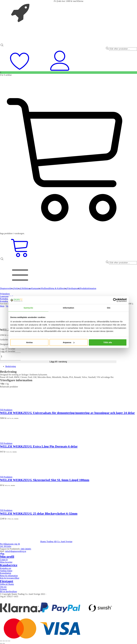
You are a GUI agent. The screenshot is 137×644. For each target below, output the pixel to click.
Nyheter (3, 589)
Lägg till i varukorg (58, 362)
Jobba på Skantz (7, 584)
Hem (2, 306)
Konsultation (6, 573)
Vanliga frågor (6, 571)
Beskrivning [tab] (11, 366)
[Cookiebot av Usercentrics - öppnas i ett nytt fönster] (115, 300)
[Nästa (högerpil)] (4, 643)
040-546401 (26, 549)
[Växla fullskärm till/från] (4, 641)
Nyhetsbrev (5, 294)
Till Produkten (6, 410)
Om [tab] (109, 308)
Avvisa (29, 342)
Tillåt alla (108, 342)
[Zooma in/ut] (1, 641)
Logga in (4, 560)
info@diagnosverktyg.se (16, 551)
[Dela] (6, 641)
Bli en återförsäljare (8, 592)
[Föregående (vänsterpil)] (1, 643)
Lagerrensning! (7, 296)
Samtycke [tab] (28, 308)
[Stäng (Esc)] (9, 641)
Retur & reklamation (9, 576)
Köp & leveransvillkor (10, 578)
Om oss (3, 587)
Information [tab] (68, 308)
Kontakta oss (6, 299)
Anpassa (69, 342)
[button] (8, 349)
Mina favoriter (6, 562)
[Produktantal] (14, 356)
